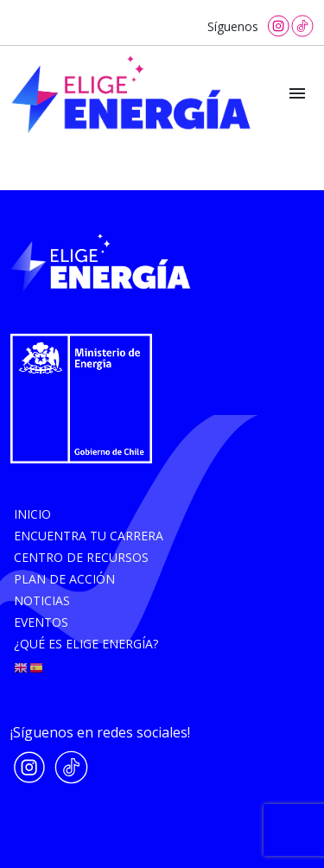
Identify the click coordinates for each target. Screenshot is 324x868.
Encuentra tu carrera (89, 536)
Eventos (41, 622)
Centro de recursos (81, 557)
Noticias (42, 600)
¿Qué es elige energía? (86, 644)
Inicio (32, 514)
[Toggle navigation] (297, 94)
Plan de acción (64, 579)
